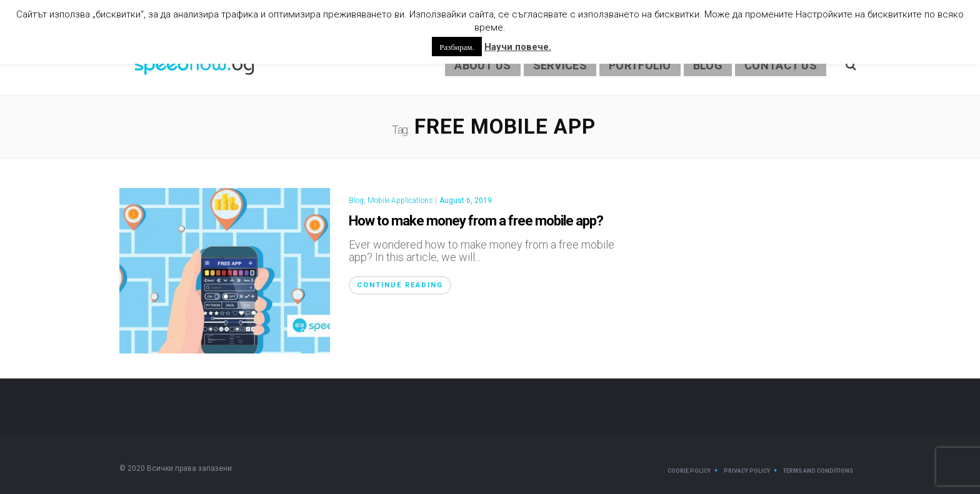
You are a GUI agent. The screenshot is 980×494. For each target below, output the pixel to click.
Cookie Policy (689, 471)
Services (560, 65)
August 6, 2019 (466, 200)
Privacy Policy (747, 471)
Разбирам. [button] (457, 47)
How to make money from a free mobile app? (476, 221)
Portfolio (640, 65)
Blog (708, 65)
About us (482, 65)
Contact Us (781, 65)
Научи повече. (518, 47)
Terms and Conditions (818, 471)
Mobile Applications (400, 200)
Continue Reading (400, 285)
